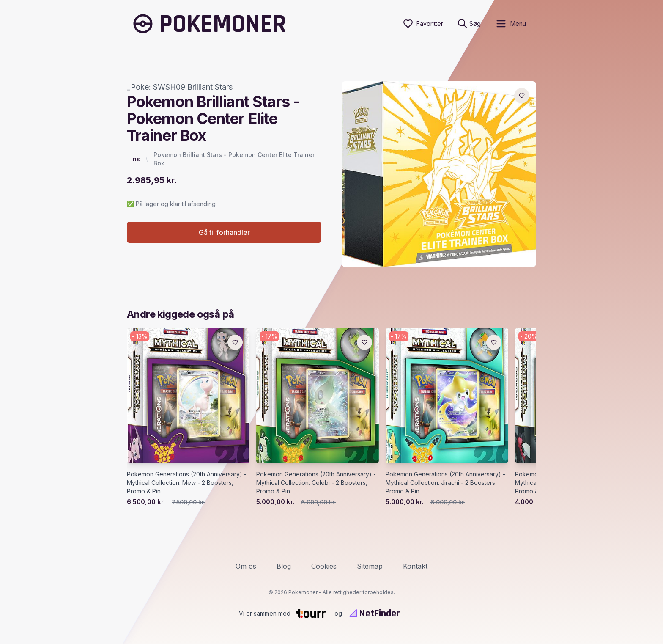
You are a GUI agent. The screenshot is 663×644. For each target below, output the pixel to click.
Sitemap (370, 566)
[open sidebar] (511, 24)
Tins (133, 159)
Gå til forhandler (224, 232)
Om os (246, 566)
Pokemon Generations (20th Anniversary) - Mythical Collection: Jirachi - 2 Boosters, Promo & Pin (445, 483)
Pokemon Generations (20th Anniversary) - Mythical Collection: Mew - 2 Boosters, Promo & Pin (187, 483)
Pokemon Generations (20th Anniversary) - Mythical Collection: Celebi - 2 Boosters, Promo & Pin (316, 483)
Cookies (324, 566)
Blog (284, 566)
